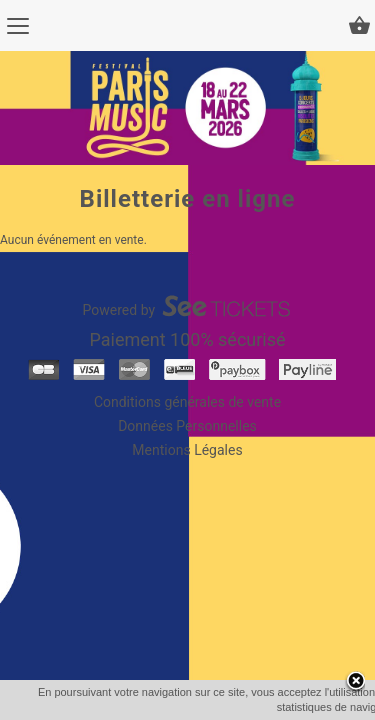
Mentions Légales (187, 450)
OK (230, 707)
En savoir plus (291, 707)
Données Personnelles (187, 426)
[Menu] (17, 26)
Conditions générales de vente (187, 402)
